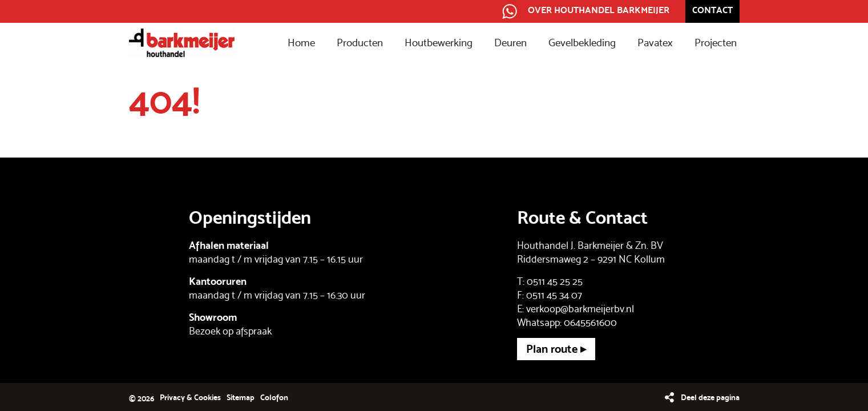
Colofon (274, 397)
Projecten (716, 43)
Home (301, 43)
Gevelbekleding (582, 43)
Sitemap (241, 397)
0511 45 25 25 (555, 281)
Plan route (552, 349)
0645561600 (590, 322)
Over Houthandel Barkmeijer (599, 10)
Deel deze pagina (710, 397)
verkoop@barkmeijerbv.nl (580, 309)
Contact (712, 10)
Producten (360, 43)
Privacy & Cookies (190, 397)
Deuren (510, 43)
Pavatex (655, 43)
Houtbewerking (439, 43)
